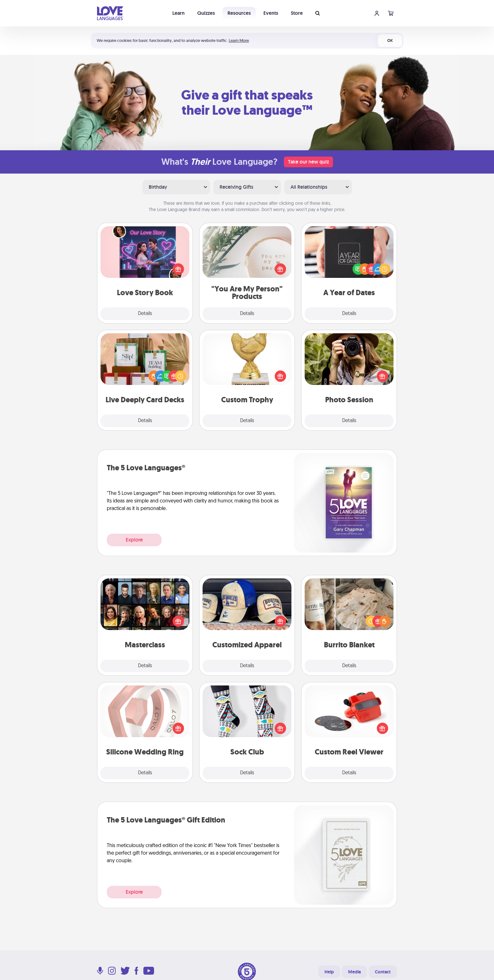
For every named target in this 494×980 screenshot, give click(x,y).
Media (354, 972)
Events (271, 13)
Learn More (239, 40)
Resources (239, 13)
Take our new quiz (308, 162)
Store (297, 13)
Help (329, 972)
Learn (178, 13)
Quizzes (206, 13)
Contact (383, 972)
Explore (134, 540)
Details (145, 314)
